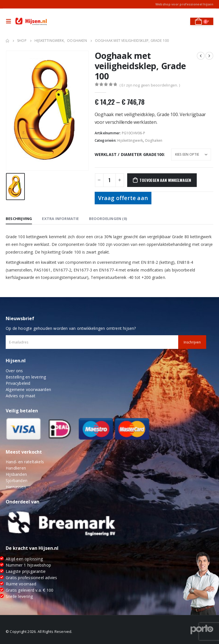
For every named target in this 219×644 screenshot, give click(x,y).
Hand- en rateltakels (25, 462)
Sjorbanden (17, 481)
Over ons (14, 371)
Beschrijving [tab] (19, 219)
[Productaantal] (109, 180)
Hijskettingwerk (130, 140)
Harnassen (16, 487)
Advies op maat (21, 396)
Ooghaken (154, 140)
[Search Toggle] (182, 21)
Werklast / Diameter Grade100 (129, 154)
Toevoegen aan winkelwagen (165, 180)
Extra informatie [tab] (60, 219)
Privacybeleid (18, 383)
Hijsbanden (16, 474)
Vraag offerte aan (123, 198)
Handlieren (16, 468)
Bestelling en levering (26, 377)
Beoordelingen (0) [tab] (108, 219)
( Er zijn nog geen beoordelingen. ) (150, 85)
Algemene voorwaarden (28, 389)
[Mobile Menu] (10, 21)
